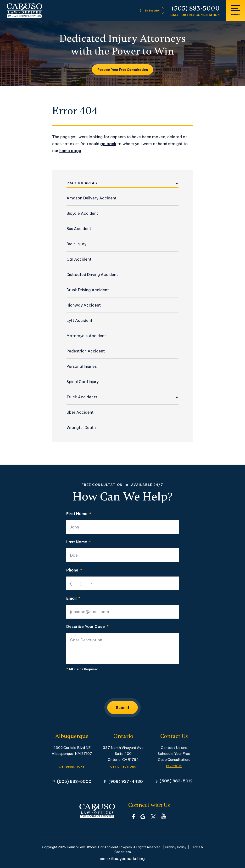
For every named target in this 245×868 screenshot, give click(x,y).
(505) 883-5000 (196, 8)
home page (70, 151)
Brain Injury (76, 244)
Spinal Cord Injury (83, 382)
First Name (79, 514)
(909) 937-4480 (126, 781)
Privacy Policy (176, 847)
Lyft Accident (79, 320)
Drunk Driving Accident (88, 290)
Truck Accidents (82, 397)
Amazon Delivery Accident (92, 198)
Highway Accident (84, 305)
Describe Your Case (87, 626)
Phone (74, 570)
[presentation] (103, 686)
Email (73, 598)
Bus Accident (79, 229)
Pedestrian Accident (86, 351)
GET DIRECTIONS (72, 767)
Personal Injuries (82, 366)
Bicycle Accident (82, 213)
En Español (152, 11)
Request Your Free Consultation (123, 70)
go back (108, 144)
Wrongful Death (81, 428)
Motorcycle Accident (86, 336)
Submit (122, 708)
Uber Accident (80, 412)
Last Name (79, 542)
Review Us (174, 766)
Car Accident (79, 259)
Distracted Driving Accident (92, 275)
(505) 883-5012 (176, 781)
